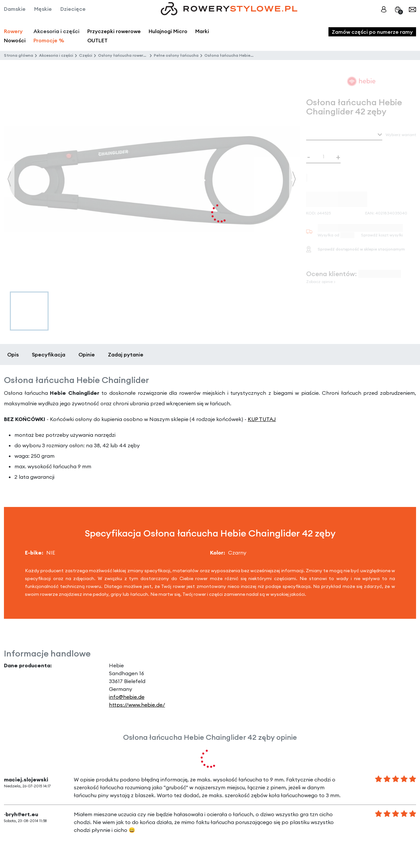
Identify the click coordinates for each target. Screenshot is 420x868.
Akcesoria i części (56, 55)
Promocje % (49, 40)
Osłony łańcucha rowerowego (127, 55)
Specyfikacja (49, 354)
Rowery (13, 31)
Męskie (43, 9)
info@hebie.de (127, 697)
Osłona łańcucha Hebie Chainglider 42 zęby (247, 55)
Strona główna (19, 55)
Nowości (15, 40)
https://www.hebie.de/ (137, 705)
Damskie (15, 9)
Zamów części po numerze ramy (372, 32)
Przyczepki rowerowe (114, 31)
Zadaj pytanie (126, 354)
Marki (202, 31)
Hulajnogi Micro (168, 31)
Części (86, 55)
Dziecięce (73, 9)
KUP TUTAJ (262, 419)
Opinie (87, 354)
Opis (13, 354)
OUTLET (97, 40)
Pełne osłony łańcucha (176, 55)
